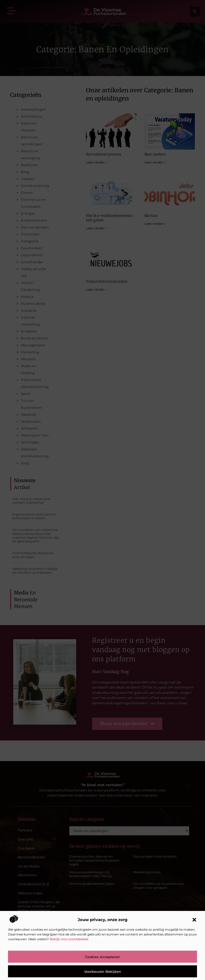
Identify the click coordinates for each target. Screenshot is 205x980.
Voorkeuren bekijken (103, 971)
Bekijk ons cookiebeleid (69, 939)
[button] (194, 920)
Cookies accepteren (102, 957)
